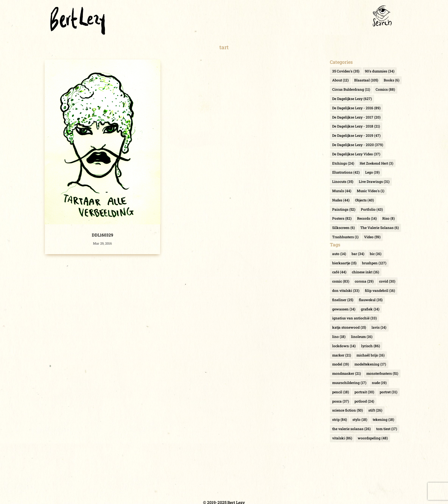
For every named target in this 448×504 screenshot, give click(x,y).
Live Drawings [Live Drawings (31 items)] (374, 181)
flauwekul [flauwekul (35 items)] (371, 300)
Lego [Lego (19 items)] (372, 172)
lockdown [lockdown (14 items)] (344, 346)
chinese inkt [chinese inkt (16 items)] (365, 272)
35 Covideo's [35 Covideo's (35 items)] (346, 71)
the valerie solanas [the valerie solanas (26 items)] (351, 429)
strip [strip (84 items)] (340, 419)
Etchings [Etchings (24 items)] (343, 163)
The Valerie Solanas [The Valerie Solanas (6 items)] (380, 228)
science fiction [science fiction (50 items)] (348, 410)
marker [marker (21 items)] (342, 355)
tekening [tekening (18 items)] (383, 419)
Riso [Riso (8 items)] (388, 218)
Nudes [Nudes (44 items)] (341, 200)
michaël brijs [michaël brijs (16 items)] (371, 355)
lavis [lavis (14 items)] (379, 327)
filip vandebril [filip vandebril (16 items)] (380, 290)
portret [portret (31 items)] (388, 392)
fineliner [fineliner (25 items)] (343, 300)
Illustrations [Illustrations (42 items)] (346, 172)
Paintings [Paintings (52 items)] (344, 209)
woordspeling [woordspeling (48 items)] (373, 438)
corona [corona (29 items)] (364, 281)
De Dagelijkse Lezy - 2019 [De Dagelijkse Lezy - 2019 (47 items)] (356, 135)
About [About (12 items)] (340, 80)
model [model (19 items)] (341, 364)
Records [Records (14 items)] (367, 218)
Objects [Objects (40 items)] (364, 200)
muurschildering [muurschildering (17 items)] (349, 383)
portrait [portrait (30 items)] (364, 392)
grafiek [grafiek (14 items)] (370, 309)
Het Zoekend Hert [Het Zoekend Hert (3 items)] (376, 163)
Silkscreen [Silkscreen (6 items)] (343, 228)
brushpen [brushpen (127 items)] (374, 263)
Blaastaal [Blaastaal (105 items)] (366, 80)
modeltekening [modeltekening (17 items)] (370, 364)
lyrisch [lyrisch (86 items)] (371, 346)
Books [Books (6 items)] (392, 80)
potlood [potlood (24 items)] (364, 401)
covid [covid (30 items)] (387, 281)
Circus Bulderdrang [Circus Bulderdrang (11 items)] (351, 89)
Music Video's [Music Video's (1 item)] (371, 191)
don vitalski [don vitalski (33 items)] (346, 290)
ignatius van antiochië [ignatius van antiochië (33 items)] (354, 318)
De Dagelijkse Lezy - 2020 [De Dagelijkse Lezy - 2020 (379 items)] (358, 145)
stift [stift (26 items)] (375, 410)
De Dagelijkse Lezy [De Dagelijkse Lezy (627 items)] (352, 99)
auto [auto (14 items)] (339, 254)
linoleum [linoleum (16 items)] (362, 336)
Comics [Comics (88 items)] (385, 89)
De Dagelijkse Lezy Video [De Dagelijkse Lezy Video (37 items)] (356, 154)
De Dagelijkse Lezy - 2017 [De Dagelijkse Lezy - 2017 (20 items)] (356, 117)
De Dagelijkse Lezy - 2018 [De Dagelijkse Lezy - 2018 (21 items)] (356, 126)
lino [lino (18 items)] (339, 336)
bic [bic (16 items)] (376, 254)
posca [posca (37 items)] (341, 401)
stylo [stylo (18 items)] (360, 419)
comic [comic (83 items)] (341, 281)
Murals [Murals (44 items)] (342, 191)
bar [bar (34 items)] (358, 254)
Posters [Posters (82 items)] (342, 218)
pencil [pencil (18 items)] (341, 392)
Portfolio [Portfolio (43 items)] (372, 209)
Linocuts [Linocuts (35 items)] (343, 181)
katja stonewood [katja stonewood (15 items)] (349, 327)
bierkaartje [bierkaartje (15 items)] (344, 263)
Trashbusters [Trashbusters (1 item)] (345, 237)
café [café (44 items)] (339, 272)
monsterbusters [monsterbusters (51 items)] (382, 373)
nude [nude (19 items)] (379, 383)
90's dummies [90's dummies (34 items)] (380, 71)
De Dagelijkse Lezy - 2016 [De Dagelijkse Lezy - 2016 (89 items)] (356, 108)
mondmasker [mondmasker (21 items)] (346, 373)
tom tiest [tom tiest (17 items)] (387, 429)
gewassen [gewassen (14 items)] (344, 309)
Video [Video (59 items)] (372, 237)
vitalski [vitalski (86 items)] (342, 438)
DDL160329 (103, 235)
